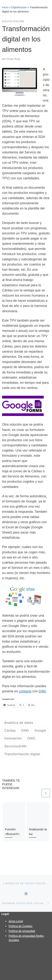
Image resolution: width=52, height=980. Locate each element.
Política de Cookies (20, 926)
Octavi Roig (13, 59)
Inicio (5, 7)
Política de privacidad (22, 931)
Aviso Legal (16, 921)
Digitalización (19, 7)
